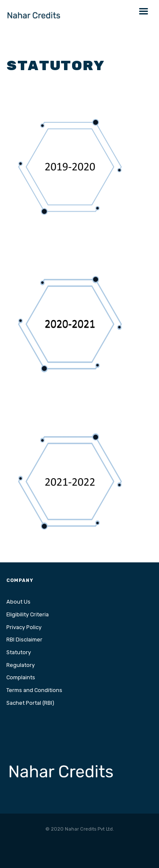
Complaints (21, 677)
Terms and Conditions (34, 690)
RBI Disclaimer (24, 640)
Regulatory (21, 665)
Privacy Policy (24, 627)
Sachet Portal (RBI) (30, 703)
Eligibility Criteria (28, 614)
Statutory (19, 652)
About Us (18, 602)
